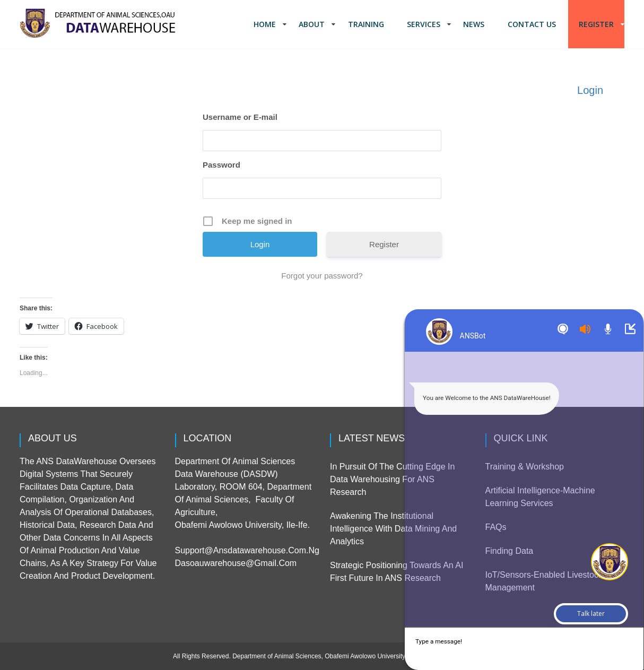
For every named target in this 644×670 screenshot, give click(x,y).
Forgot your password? (322, 276)
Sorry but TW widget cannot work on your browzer (512, 368)
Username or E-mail (240, 117)
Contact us (532, 24)
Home (265, 24)
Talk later (591, 614)
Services (424, 24)
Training (366, 24)
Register (596, 24)
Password (221, 165)
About (312, 24)
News (474, 24)
